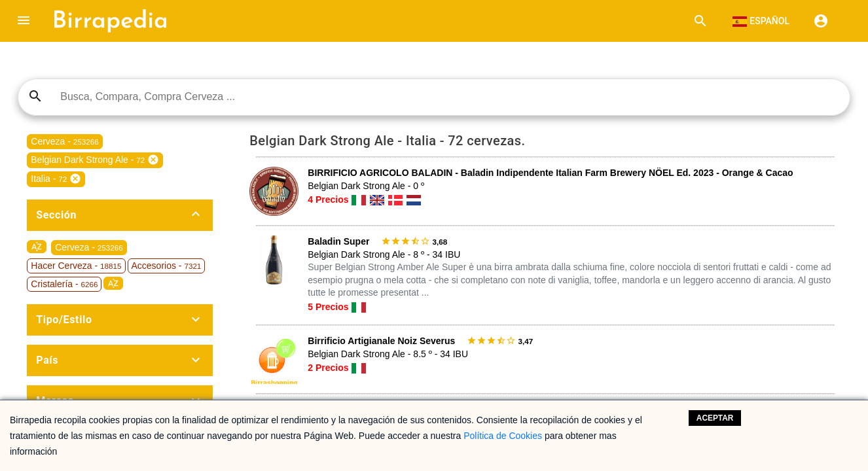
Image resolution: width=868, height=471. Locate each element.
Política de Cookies (503, 436)
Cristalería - (64, 284)
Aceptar (715, 418)
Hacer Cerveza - (76, 266)
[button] (24, 21)
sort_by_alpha (37, 247)
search (35, 96)
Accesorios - (167, 266)
